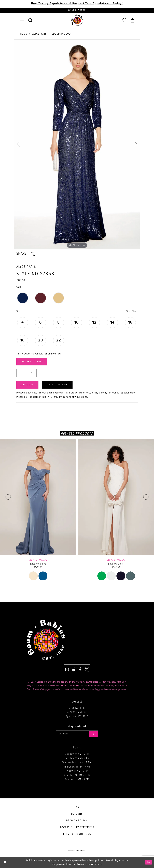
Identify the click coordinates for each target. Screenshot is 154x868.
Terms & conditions (77, 834)
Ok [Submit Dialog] (149, 862)
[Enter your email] (77, 734)
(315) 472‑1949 (50, 397)
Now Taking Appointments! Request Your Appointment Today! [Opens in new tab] (77, 4)
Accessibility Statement (77, 827)
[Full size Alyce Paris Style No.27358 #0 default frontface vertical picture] (77, 144)
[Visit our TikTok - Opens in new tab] (74, 670)
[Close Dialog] (5, 862)
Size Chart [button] (132, 311)
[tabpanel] (77, 144)
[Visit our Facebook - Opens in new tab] (80, 670)
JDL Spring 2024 (62, 34)
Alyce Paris (39, 34)
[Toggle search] (30, 20)
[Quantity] (26, 373)
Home (23, 34)
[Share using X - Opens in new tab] (33, 254)
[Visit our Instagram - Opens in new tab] (67, 670)
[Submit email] (93, 734)
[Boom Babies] (77, 20)
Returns (77, 814)
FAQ (77, 807)
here (100, 864)
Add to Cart (28, 385)
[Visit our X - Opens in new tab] (87, 670)
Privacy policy (77, 821)
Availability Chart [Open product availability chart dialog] (32, 362)
